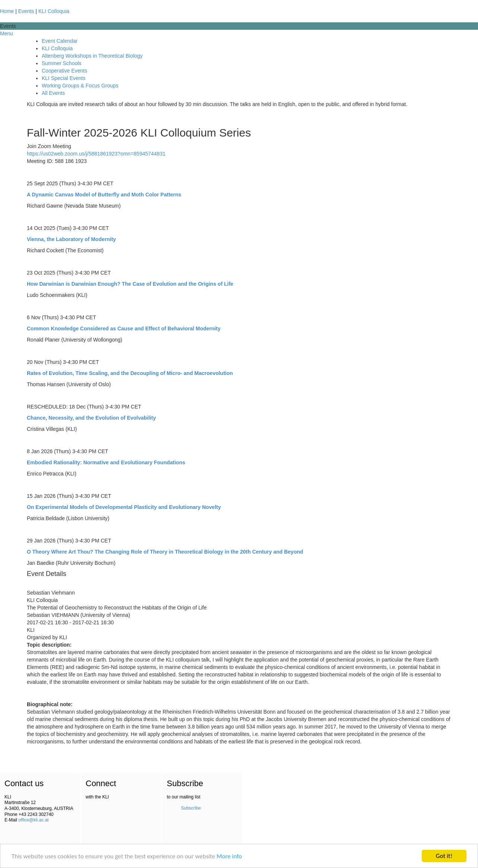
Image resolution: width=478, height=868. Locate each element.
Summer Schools (62, 63)
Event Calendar (60, 41)
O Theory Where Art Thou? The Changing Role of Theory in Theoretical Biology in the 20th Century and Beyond (165, 552)
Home (7, 11)
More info (229, 857)
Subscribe (191, 808)
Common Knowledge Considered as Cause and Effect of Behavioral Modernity (124, 329)
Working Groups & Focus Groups (80, 86)
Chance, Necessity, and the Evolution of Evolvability (91, 418)
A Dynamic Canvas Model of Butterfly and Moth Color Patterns (104, 195)
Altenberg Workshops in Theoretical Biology (92, 56)
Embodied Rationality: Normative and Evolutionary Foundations (106, 462)
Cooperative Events (64, 71)
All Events (53, 93)
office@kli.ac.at (33, 820)
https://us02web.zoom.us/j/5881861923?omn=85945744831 (96, 154)
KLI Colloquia (54, 11)
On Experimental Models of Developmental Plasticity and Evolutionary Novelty (124, 507)
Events (26, 11)
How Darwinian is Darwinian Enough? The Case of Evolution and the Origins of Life (130, 284)
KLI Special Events (64, 78)
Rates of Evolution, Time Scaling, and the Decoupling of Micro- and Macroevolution (130, 373)
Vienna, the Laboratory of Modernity (71, 239)
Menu (7, 33)
